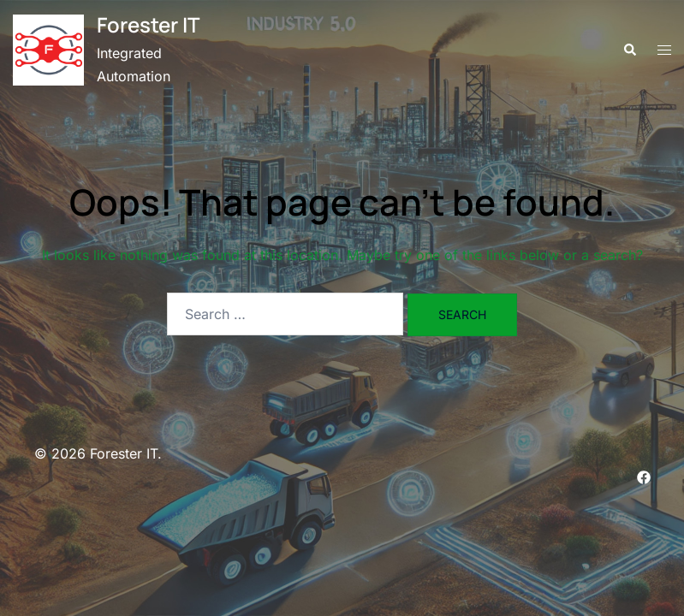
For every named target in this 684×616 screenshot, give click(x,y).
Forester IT (148, 24)
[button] (629, 50)
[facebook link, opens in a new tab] (644, 477)
